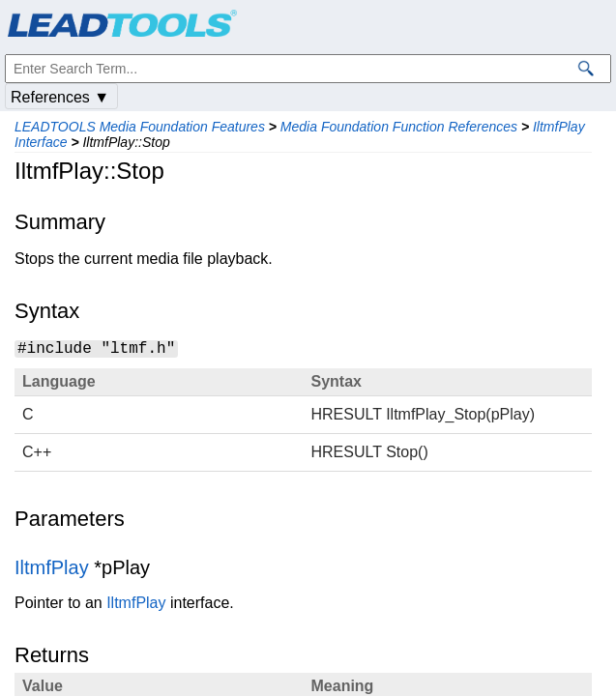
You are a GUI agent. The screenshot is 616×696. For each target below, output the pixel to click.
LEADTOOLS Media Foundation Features (140, 127)
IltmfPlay (52, 567)
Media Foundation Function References (399, 127)
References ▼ (60, 97)
